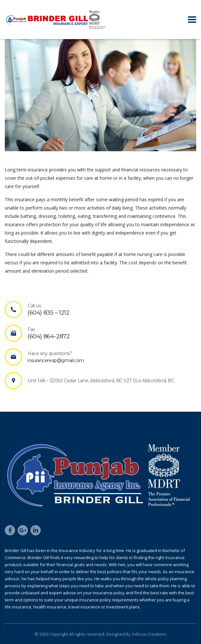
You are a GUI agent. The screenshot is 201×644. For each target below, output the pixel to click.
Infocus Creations (149, 634)
